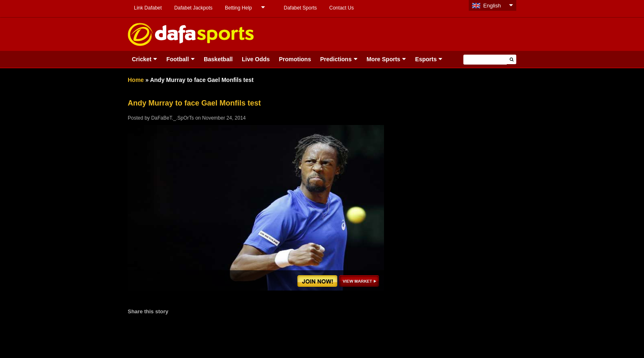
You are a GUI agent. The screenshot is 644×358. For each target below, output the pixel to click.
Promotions (295, 59)
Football (177, 59)
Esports (426, 59)
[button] (512, 59)
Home (136, 80)
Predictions (336, 59)
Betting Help (238, 8)
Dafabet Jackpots (193, 8)
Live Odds (256, 59)
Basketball (218, 59)
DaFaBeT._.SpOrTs (173, 118)
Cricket (142, 59)
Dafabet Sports (300, 8)
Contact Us (342, 8)
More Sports (384, 59)
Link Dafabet (148, 8)
